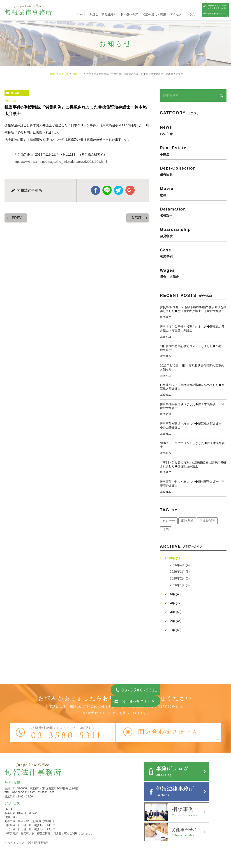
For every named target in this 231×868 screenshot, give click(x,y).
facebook (96, 190)
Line (107, 190)
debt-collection (193, 171)
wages (193, 273)
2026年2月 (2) (180, 578)
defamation (193, 212)
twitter (118, 190)
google (130, 190)
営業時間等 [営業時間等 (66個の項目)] (207, 521)
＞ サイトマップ (14, 843)
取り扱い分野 (129, 14)
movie (193, 191)
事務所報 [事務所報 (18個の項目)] (187, 521)
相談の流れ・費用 (154, 14)
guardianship (193, 232)
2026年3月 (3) (180, 572)
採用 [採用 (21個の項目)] (166, 530)
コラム (191, 14)
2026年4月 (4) (180, 565)
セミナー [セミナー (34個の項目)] (169, 521)
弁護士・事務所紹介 (103, 14)
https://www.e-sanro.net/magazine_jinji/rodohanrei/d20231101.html (60, 162)
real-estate (193, 150)
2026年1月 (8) (180, 585)
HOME (81, 14)
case (193, 253)
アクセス (176, 14)
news (15, 93)
